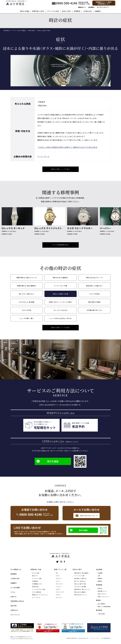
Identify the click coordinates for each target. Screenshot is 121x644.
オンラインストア (102, 7)
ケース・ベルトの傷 (60, 289)
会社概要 (100, 573)
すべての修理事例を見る (60, 248)
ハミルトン (59, 587)
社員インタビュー (102, 594)
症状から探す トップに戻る (60, 172)
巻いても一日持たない (27, 297)
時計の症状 (32, 31)
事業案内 (100, 578)
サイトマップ (15, 615)
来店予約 (14, 606)
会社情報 (91, 7)
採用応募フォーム (102, 591)
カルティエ (59, 578)
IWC (57, 573)
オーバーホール (43, 159)
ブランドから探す (53, 11)
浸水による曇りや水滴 (61, 297)
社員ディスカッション (103, 597)
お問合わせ (14, 610)
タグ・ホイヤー (60, 584)
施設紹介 (100, 581)
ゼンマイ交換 (36, 573)
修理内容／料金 (36, 569)
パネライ (58, 589)
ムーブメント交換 (37, 578)
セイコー (58, 581)
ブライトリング (60, 592)
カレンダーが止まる (61, 313)
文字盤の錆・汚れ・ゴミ (94, 313)
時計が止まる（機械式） (60, 280)
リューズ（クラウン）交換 (39, 589)
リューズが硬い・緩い (27, 321)
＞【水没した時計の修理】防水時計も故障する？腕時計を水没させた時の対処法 (67, 150)
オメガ (58, 576)
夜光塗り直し (36, 587)
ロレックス (59, 597)
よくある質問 (15, 588)
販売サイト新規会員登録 (104, 607)
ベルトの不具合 (94, 297)
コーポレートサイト (95, 638)
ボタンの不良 (27, 313)
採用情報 (99, 585)
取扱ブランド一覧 (60, 569)
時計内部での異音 (94, 305)
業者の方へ (82, 7)
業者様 (98, 600)
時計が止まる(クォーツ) (94, 280)
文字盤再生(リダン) (37, 584)
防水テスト (35, 576)
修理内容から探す (38, 11)
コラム (13, 592)
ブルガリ (58, 595)
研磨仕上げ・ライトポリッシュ (40, 595)
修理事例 (77, 11)
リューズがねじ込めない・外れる (61, 321)
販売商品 (99, 610)
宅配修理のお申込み (17, 601)
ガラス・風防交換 (37, 592)
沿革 (99, 576)
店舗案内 (98, 11)
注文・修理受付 (101, 604)
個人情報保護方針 (106, 638)
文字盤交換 (35, 581)
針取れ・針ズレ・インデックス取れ (60, 305)
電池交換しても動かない (94, 289)
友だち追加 (47, 464)
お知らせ (14, 597)
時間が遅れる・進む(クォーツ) (27, 280)
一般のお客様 (101, 614)
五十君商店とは (16, 569)
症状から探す (67, 11)
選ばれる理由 (25, 11)
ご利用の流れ (87, 11)
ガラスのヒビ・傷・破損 (27, 305)
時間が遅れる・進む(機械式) (27, 289)
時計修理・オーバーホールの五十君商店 (15, 31)
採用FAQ (100, 588)
